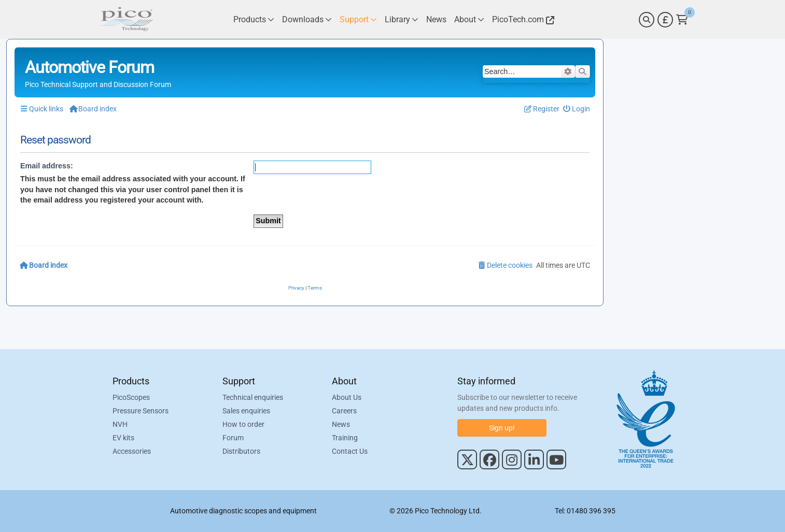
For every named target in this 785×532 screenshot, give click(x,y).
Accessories (132, 451)
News (341, 424)
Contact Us (350, 451)
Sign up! (502, 428)
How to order (243, 424)
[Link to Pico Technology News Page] (436, 19)
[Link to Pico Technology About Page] (469, 19)
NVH (120, 424)
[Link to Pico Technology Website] (522, 19)
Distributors (241, 451)
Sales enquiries (246, 411)
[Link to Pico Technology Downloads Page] (307, 19)
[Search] (647, 20)
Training (345, 438)
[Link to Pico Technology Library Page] (402, 19)
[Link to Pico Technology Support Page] (358, 19)
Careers (344, 411)
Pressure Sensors (141, 411)
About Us (347, 397)
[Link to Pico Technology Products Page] (254, 19)
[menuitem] (577, 109)
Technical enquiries (253, 397)
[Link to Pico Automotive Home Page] (125, 19)
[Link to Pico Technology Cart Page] (682, 20)
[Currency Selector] (665, 20)
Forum (233, 438)
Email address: (47, 166)
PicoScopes (131, 397)
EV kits (123, 438)
